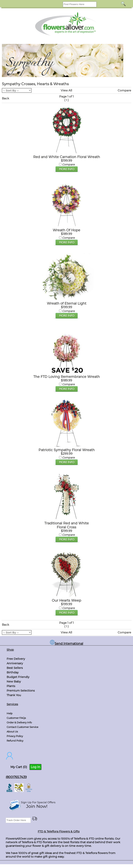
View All (66, 90)
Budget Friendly (18, 677)
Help (10, 713)
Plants (11, 686)
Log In (35, 767)
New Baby (14, 682)
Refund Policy (15, 741)
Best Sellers (15, 668)
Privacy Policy (15, 736)
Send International (66, 644)
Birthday (13, 672)
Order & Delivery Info (19, 722)
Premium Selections (21, 691)
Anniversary (15, 663)
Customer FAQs (16, 718)
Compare (124, 90)
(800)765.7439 (16, 777)
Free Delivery (16, 659)
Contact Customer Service (22, 727)
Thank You (14, 695)
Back (6, 98)
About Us (12, 732)
